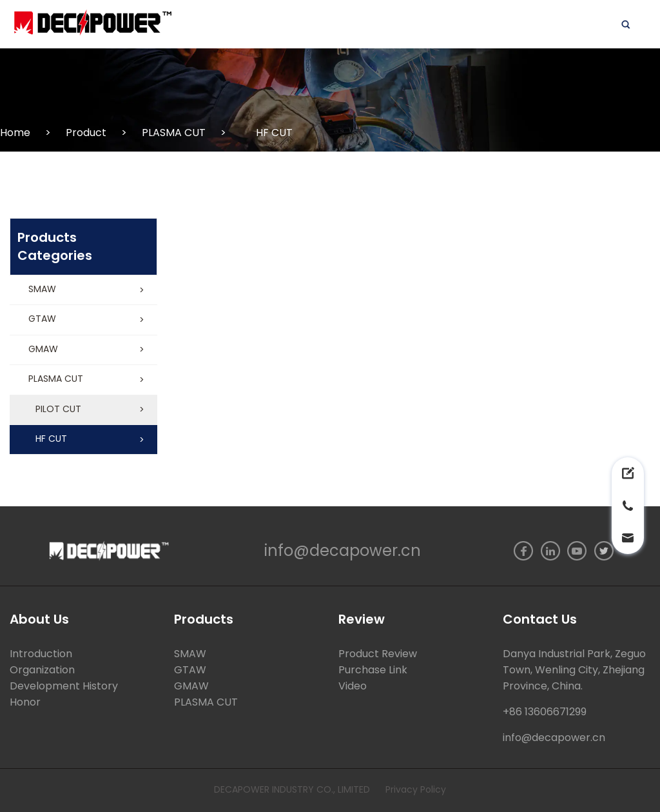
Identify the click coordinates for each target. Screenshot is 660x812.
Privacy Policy (416, 789)
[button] (83, 290)
